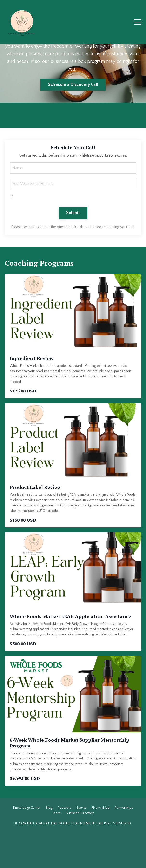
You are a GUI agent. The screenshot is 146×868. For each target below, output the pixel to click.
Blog (49, 808)
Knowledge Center (27, 808)
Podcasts (64, 808)
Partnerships (124, 808)
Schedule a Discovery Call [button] (73, 85)
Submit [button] (73, 213)
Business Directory (80, 813)
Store (56, 813)
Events (81, 808)
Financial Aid (101, 808)
